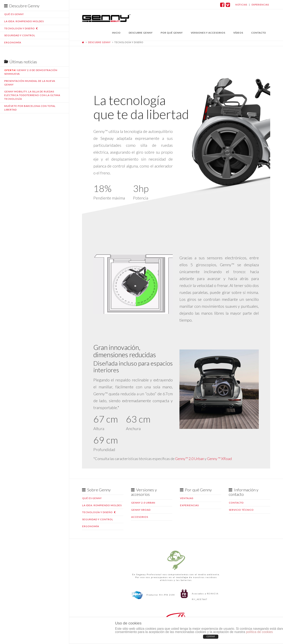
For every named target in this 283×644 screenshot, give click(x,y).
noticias (241, 5)
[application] (133, 277)
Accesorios (140, 517)
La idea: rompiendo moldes (24, 21)
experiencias (260, 5)
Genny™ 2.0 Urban (190, 459)
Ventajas (187, 498)
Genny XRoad (141, 510)
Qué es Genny (14, 14)
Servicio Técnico (241, 510)
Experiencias (189, 505)
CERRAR (211, 637)
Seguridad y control (20, 35)
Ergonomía (13, 42)
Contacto (236, 503)
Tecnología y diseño (20, 28)
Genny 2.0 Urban (143, 503)
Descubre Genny (99, 42)
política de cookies (259, 632)
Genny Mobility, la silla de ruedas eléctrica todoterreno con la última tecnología (32, 95)
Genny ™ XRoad (219, 459)
